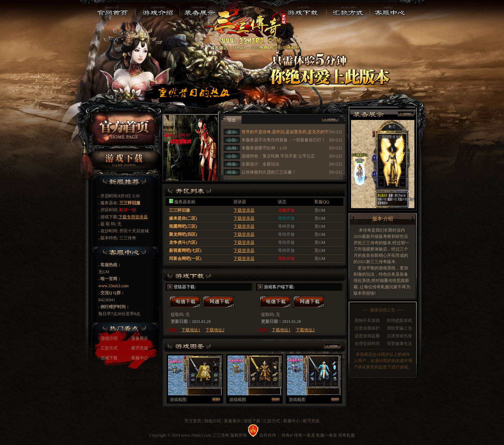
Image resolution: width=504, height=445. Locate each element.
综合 (232, 120)
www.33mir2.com (114, 286)
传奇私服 (346, 435)
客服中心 (140, 358)
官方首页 (193, 421)
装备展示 (140, 338)
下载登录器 (244, 210)
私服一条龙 (327, 435)
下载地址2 (215, 330)
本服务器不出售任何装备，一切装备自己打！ (283, 140)
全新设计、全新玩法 (260, 164)
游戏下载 (109, 358)
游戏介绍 (109, 338)
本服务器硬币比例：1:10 (264, 148)
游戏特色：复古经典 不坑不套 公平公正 (278, 156)
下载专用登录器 (133, 217)
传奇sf (287, 435)
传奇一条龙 (304, 435)
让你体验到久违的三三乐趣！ (269, 172)
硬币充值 (140, 348)
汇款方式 (109, 348)
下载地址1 (191, 330)
